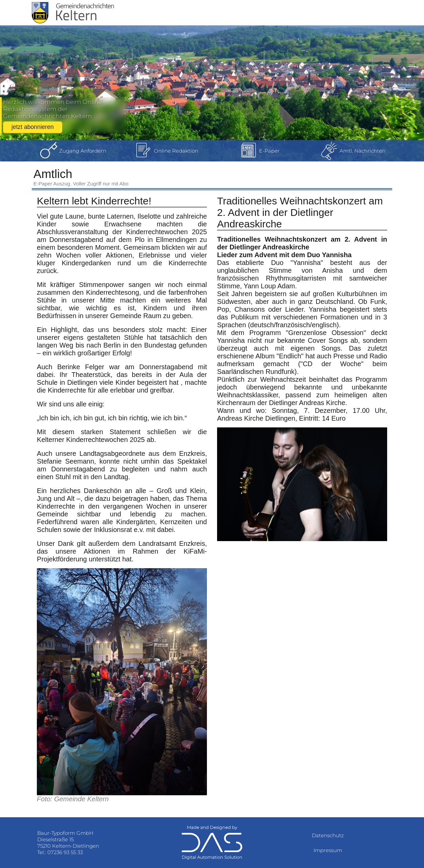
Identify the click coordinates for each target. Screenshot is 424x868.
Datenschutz (328, 835)
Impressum (328, 850)
